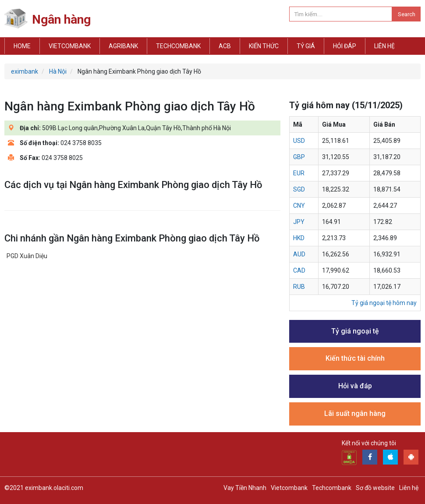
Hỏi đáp (345, 46)
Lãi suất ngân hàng (355, 413)
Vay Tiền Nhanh (245, 488)
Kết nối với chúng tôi (369, 443)
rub (299, 287)
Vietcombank (70, 46)
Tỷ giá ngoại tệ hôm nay (384, 303)
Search (407, 14)
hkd (299, 238)
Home (22, 46)
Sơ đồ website (375, 488)
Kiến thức (264, 46)
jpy (299, 222)
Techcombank (178, 46)
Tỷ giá (306, 46)
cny (299, 206)
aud (299, 254)
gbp (299, 157)
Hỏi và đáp (355, 386)
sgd (299, 189)
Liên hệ (384, 46)
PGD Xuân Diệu (27, 256)
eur (299, 173)
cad (299, 270)
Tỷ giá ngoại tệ (355, 331)
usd (299, 141)
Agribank (123, 46)
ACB (225, 46)
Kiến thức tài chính (355, 358)
